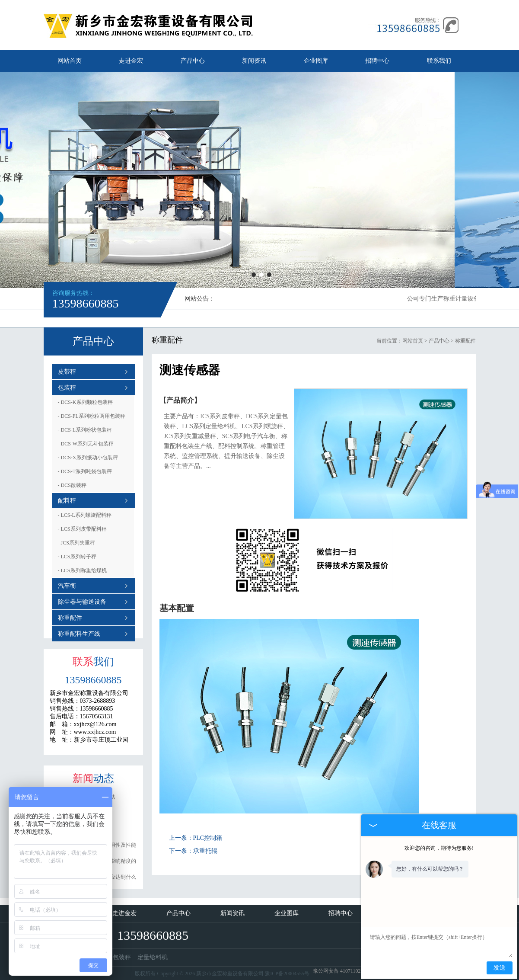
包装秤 (67, 388)
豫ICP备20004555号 (287, 974)
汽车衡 (67, 586)
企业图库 (316, 61)
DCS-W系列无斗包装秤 (86, 444)
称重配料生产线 (79, 634)
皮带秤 (67, 372)
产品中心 (193, 61)
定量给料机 (153, 957)
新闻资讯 (254, 61)
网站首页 (70, 61)
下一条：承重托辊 (193, 851)
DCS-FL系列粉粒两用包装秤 (92, 416)
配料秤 (67, 501)
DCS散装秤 (72, 485)
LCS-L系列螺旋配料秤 (85, 515)
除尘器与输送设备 (82, 602)
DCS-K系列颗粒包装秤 (85, 402)
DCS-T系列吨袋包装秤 (85, 471)
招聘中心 (377, 61)
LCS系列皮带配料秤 (82, 529)
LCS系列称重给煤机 (82, 570)
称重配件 (70, 618)
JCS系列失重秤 (76, 543)
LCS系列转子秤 (77, 557)
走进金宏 (131, 61)
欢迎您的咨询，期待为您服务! (439, 848)
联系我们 (439, 61)
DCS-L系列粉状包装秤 (85, 430)
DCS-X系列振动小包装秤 (88, 458)
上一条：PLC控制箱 (196, 838)
